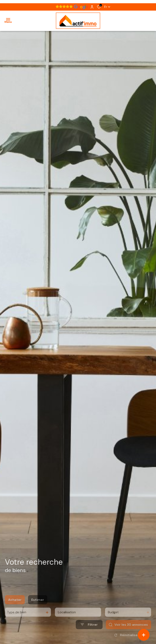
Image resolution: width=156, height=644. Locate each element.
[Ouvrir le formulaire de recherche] (89, 631)
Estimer (38, 606)
